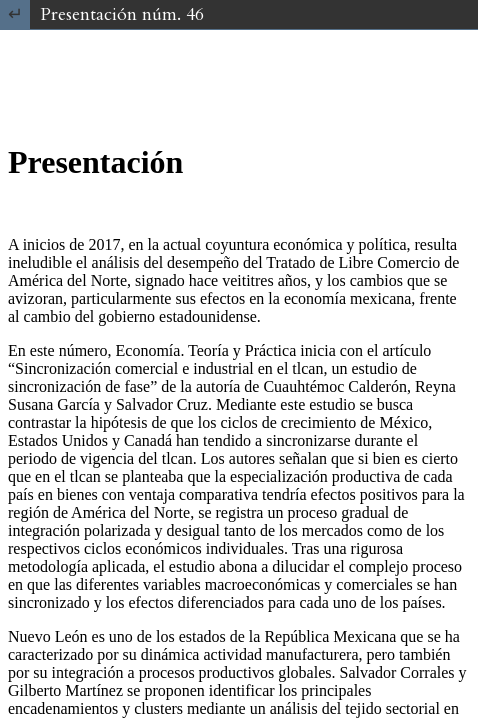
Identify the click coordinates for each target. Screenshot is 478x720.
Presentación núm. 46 (122, 14)
